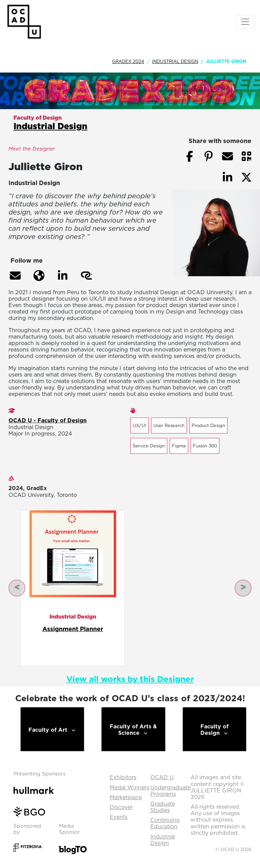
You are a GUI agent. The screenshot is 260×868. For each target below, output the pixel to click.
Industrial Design (175, 61)
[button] (15, 276)
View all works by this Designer (130, 679)
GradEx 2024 (128, 61)
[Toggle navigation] (245, 22)
